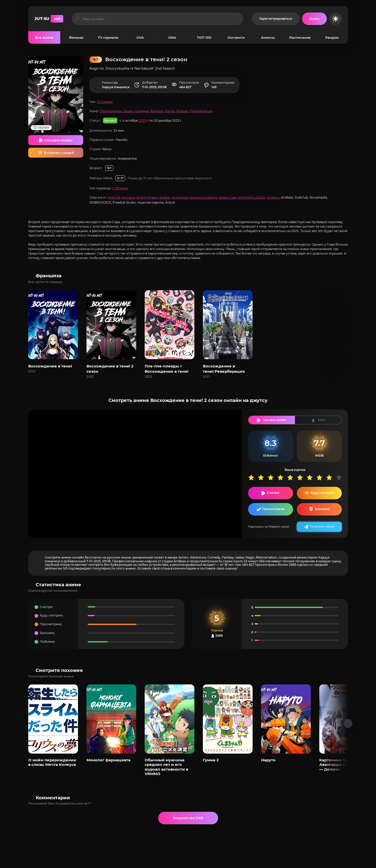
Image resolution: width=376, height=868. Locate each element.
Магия (170, 111)
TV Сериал (105, 102)
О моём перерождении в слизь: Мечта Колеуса (52, 762)
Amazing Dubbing (203, 197)
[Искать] (77, 19)
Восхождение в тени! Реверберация (224, 369)
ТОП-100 (204, 37)
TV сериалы (108, 37)
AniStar (165, 197)
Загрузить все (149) (188, 818)
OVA (140, 37)
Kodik (321, 420)
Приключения (111, 111)
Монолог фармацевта (108, 760)
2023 (142, 121)
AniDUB (114, 197)
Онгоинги (236, 37)
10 (341, 477)
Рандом (332, 37)
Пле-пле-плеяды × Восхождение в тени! (167, 369)
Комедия (142, 111)
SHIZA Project (147, 197)
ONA (172, 37)
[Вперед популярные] (348, 723)
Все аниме (44, 37)
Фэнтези (157, 111)
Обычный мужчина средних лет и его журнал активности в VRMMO (166, 767)
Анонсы (268, 37)
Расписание (300, 37)
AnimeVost (180, 197)
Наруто (268, 760)
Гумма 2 (211, 760)
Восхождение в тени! (50, 366)
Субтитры (120, 188)
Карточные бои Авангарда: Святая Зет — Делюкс (342, 765)
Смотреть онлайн (58, 140)
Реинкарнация (201, 111)
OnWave (273, 197)
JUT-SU (49, 19)
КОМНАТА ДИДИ (252, 197)
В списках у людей (59, 153)
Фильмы (76, 37)
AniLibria (128, 197)
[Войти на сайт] (314, 19)
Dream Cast (228, 197)
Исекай (182, 111)
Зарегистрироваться (276, 19)
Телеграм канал (322, 526)
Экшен (128, 111)
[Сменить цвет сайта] (336, 19)
